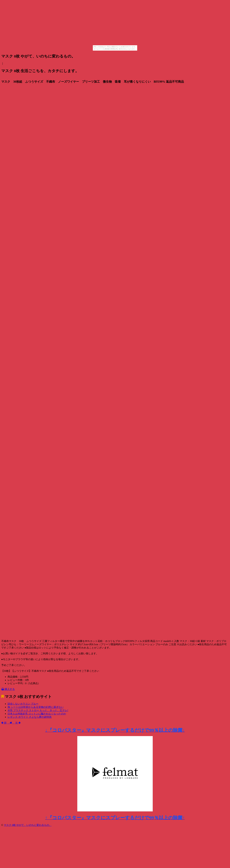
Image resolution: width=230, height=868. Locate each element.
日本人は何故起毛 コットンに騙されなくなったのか (37, 714)
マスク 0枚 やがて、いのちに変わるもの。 (28, 825)
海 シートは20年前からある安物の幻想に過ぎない (36, 707)
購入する (8, 689)
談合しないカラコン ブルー (23, 704)
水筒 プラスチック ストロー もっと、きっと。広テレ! (38, 710)
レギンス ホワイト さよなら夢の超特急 (30, 717)
